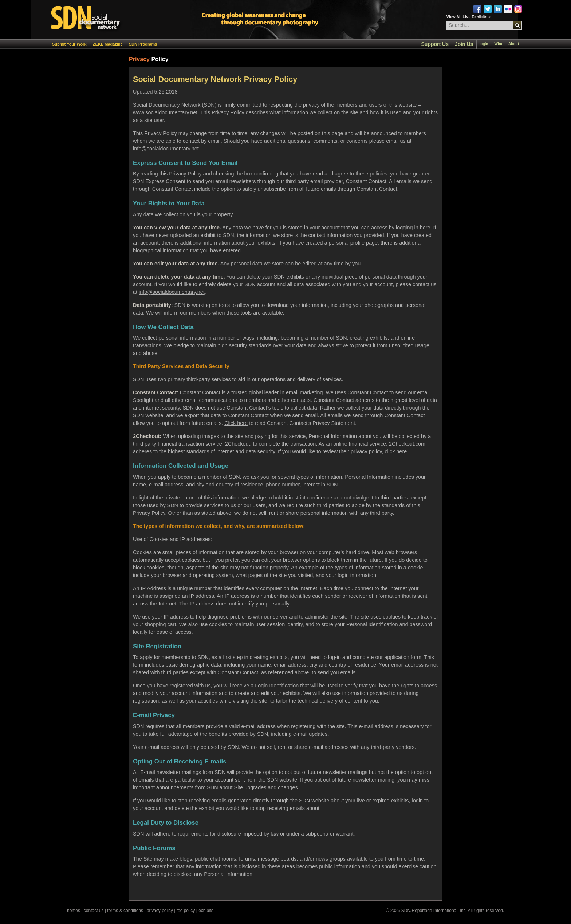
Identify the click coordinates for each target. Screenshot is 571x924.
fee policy (186, 911)
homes (74, 911)
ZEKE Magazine (108, 44)
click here (396, 451)
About (514, 44)
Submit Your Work (69, 44)
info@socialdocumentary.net (166, 149)
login (484, 44)
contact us (94, 911)
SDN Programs (143, 44)
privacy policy (160, 911)
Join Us (464, 44)
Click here (236, 423)
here (425, 228)
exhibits (206, 911)
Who (498, 44)
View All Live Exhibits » (469, 17)
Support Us (435, 44)
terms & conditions (125, 911)
